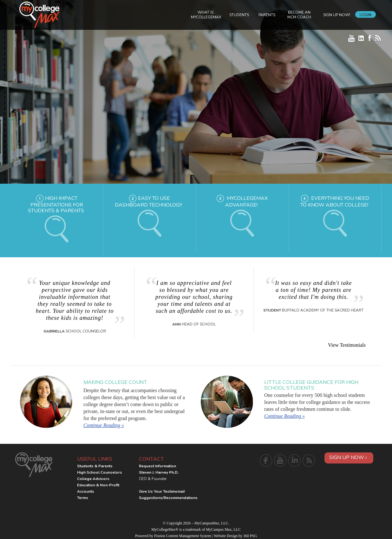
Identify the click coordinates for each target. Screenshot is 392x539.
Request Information (157, 466)
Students (239, 15)
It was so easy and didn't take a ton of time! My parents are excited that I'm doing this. (314, 290)
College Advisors (93, 479)
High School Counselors (100, 472)
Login (366, 15)
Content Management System (189, 536)
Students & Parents (95, 466)
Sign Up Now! (337, 15)
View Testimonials (347, 345)
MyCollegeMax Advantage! (246, 202)
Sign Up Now (348, 457)
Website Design (226, 536)
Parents (267, 15)
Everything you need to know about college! (335, 202)
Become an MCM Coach (299, 15)
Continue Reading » (104, 425)
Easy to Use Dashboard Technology (149, 202)
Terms (83, 498)
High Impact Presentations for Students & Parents (56, 205)
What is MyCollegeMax (206, 15)
